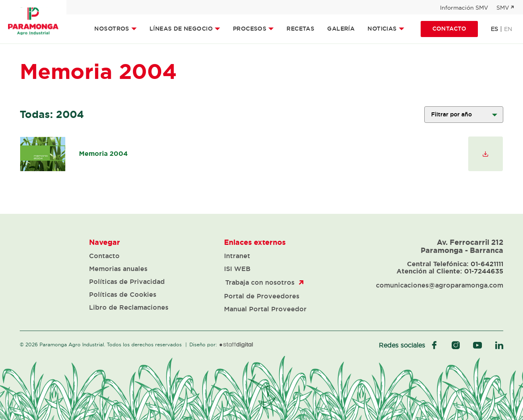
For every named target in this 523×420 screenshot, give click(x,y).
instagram (456, 345)
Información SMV (464, 8)
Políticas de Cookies (123, 294)
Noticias (382, 29)
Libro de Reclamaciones (129, 307)
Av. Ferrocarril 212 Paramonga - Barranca (462, 246)
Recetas (300, 29)
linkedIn (499, 345)
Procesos (250, 29)
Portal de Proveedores (262, 296)
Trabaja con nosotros (260, 282)
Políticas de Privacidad (127, 281)
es (494, 29)
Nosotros (112, 29)
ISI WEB (237, 269)
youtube (477, 345)
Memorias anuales (118, 269)
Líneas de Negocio (181, 29)
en (508, 29)
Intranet (237, 256)
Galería (341, 29)
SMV (503, 8)
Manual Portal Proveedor (265, 309)
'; (464, 115)
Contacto (449, 29)
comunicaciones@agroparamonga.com (440, 285)
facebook (434, 345)
